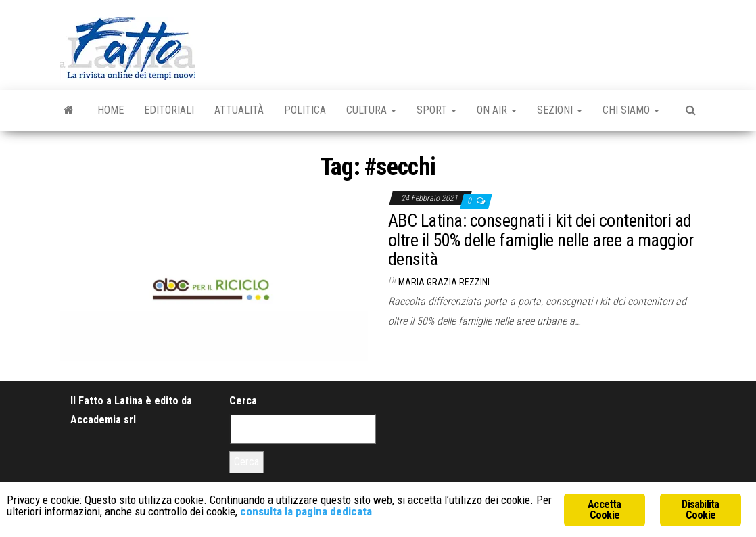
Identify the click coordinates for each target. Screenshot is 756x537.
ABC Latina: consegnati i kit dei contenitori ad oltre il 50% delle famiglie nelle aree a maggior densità (541, 240)
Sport (436, 110)
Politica (305, 110)
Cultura (371, 110)
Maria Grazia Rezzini (444, 282)
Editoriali (169, 110)
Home (111, 110)
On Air (497, 110)
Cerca (243, 401)
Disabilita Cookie (700, 510)
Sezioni (560, 110)
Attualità (239, 110)
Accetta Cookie (604, 510)
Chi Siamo (631, 110)
